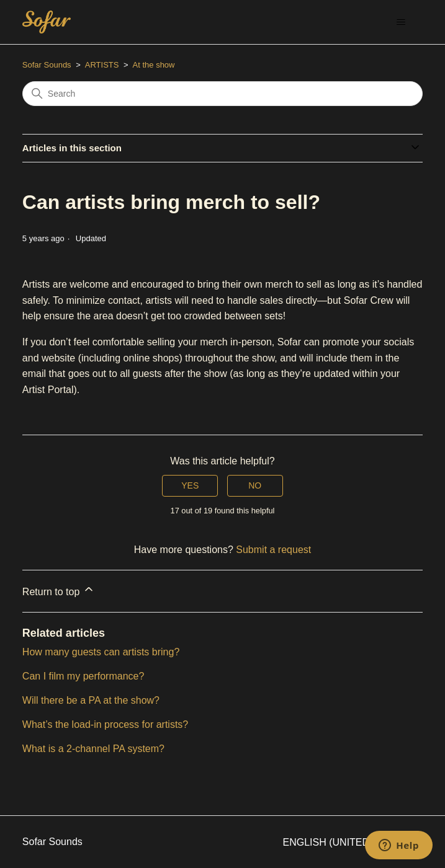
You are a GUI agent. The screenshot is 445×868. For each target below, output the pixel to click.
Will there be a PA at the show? (91, 700)
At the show (154, 65)
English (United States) (353, 842)
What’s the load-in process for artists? (105, 724)
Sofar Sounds (47, 65)
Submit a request (273, 550)
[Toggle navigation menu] (401, 22)
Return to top (59, 590)
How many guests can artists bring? (101, 652)
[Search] (222, 94)
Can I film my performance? (83, 676)
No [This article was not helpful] (255, 485)
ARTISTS (102, 65)
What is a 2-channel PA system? (93, 749)
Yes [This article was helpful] (190, 485)
